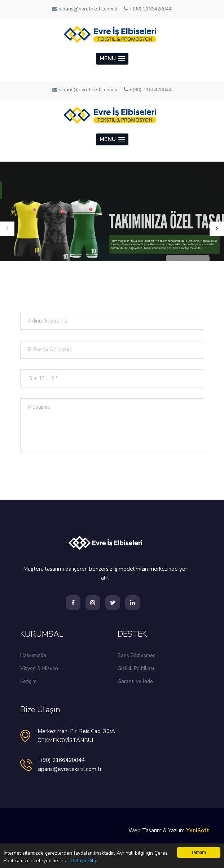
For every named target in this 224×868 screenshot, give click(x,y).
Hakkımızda (33, 655)
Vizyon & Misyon (39, 668)
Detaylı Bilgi (84, 861)
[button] (112, 59)
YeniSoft (198, 830)
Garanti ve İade (135, 681)
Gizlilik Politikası (136, 668)
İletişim (28, 681)
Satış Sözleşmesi (137, 655)
